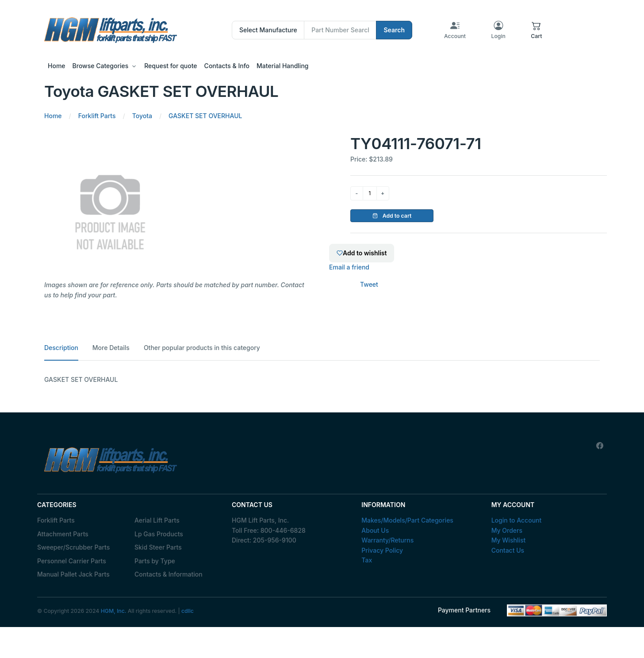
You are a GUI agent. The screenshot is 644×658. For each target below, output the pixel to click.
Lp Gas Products (159, 534)
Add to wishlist (362, 253)
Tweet (369, 284)
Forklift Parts (56, 520)
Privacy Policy (382, 550)
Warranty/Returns (387, 540)
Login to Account (517, 520)
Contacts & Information (169, 574)
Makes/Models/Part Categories (407, 520)
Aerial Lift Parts (157, 520)
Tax (367, 560)
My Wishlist (509, 540)
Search (394, 30)
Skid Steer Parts (158, 547)
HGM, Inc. (114, 611)
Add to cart (392, 216)
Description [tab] (61, 348)
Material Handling (282, 66)
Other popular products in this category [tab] (202, 348)
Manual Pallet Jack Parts (73, 574)
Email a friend (349, 267)
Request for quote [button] (171, 66)
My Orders (507, 530)
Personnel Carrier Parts (72, 561)
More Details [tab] (111, 348)
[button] (536, 30)
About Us (375, 530)
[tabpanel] (322, 380)
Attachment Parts (63, 534)
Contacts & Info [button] (227, 66)
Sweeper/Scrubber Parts (73, 547)
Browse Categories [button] (101, 66)
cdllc (188, 611)
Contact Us (508, 550)
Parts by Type (155, 561)
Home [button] (57, 66)
